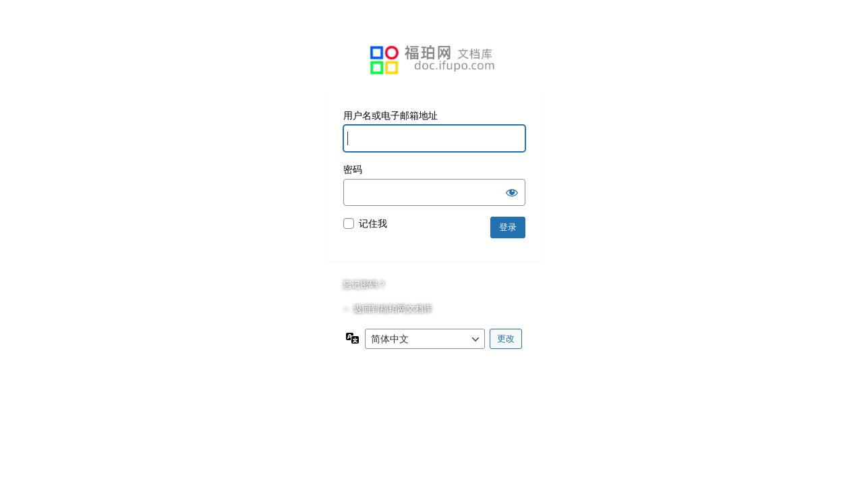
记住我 (373, 223)
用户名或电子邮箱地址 (390, 115)
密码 (353, 169)
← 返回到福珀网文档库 (388, 309)
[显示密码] (512, 192)
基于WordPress (434, 60)
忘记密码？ (365, 285)
